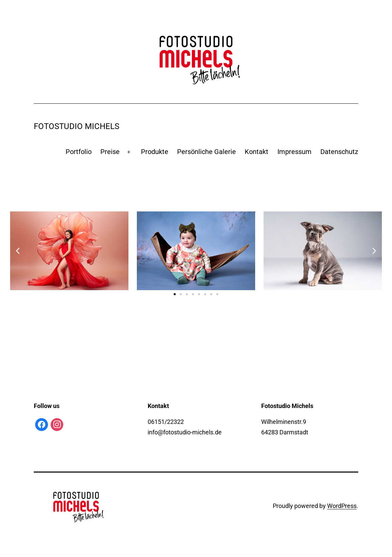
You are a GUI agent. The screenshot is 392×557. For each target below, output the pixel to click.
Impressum (295, 152)
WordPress (342, 506)
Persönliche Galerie (206, 152)
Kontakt (256, 152)
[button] (175, 294)
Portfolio (79, 152)
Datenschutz (339, 152)
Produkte (155, 152)
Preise (110, 152)
